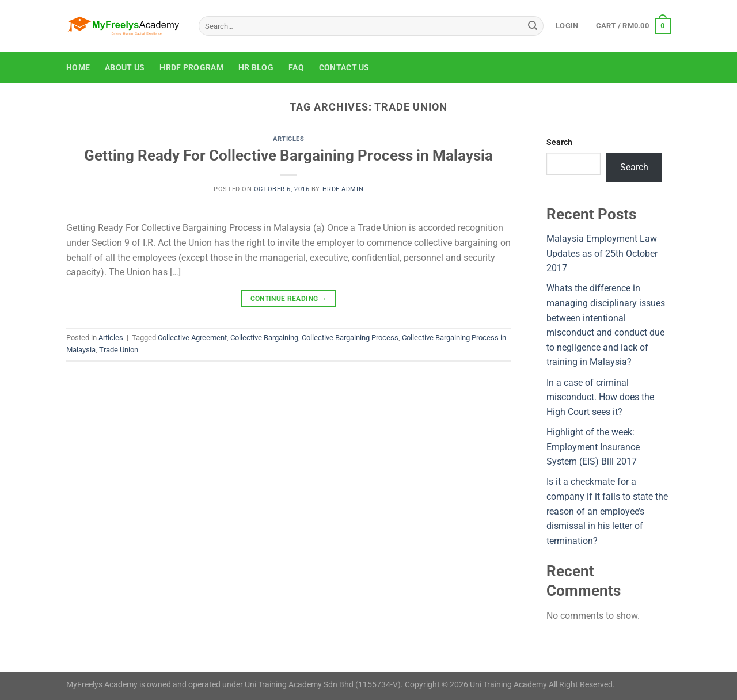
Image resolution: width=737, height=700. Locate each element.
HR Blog (256, 68)
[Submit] (533, 26)
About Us (125, 68)
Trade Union (119, 350)
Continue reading (289, 299)
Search (559, 142)
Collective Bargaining (264, 338)
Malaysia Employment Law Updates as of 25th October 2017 (602, 253)
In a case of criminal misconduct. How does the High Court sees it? (600, 397)
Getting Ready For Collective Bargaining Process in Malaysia (288, 155)
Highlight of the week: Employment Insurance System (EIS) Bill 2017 (593, 447)
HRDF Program (191, 68)
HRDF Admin (343, 189)
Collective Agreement (192, 338)
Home (78, 68)
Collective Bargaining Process (350, 338)
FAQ (296, 68)
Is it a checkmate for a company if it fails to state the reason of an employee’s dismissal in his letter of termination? (607, 511)
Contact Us (344, 68)
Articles (288, 139)
